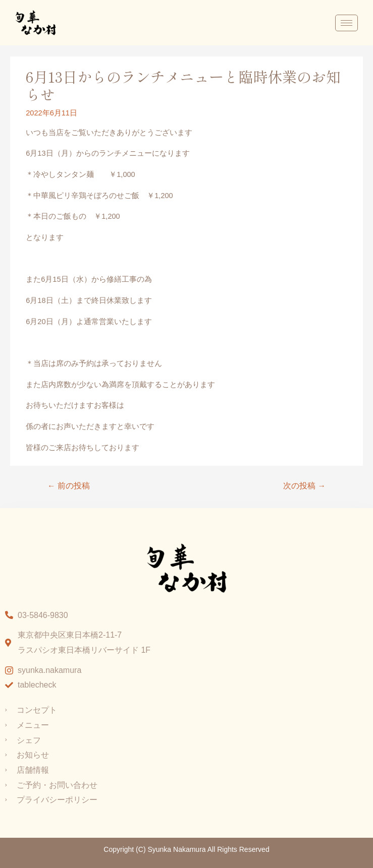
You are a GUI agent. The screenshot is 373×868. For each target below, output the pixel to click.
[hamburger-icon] (347, 23)
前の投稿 (69, 486)
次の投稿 (304, 486)
